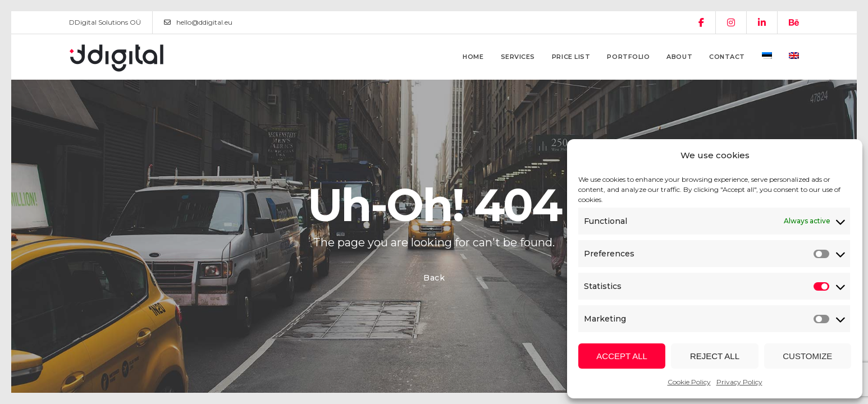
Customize (807, 356)
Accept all (622, 356)
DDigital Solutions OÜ (105, 22)
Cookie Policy (689, 382)
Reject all (715, 356)
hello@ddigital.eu (198, 22)
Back (434, 278)
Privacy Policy (739, 382)
